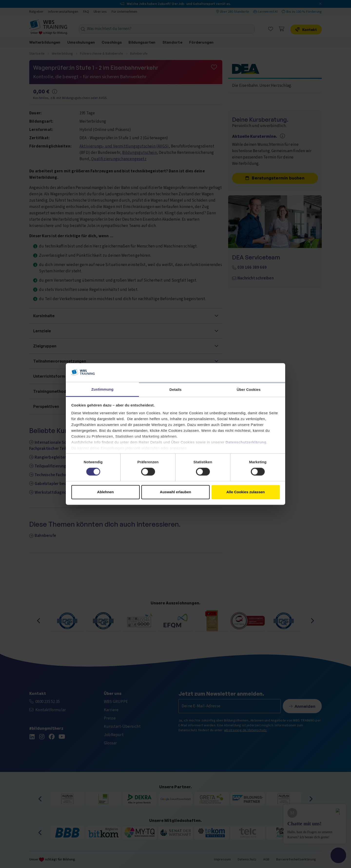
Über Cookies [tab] (249, 390)
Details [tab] (175, 390)
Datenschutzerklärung (246, 442)
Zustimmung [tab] (102, 389)
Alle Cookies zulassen (246, 492)
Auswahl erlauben (175, 492)
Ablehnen (105, 492)
